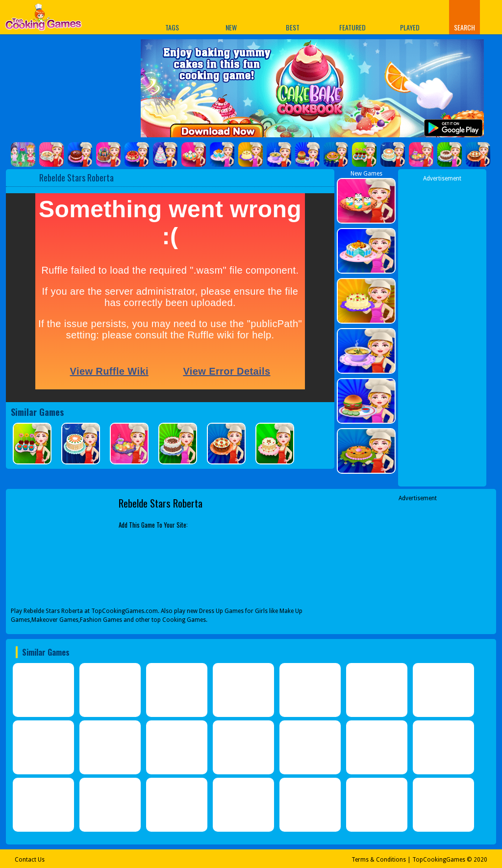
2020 (480, 860)
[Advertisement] (442, 330)
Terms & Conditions (379, 860)
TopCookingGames (439, 860)
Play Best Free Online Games (43, 20)
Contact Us (30, 860)
